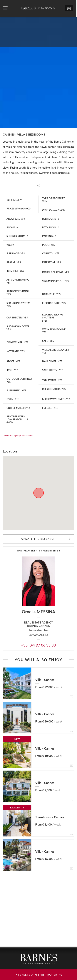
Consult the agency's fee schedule (18, 436)
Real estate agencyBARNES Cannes (38, 624)
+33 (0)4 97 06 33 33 (38, 645)
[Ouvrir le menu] (5, 8)
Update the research (38, 539)
